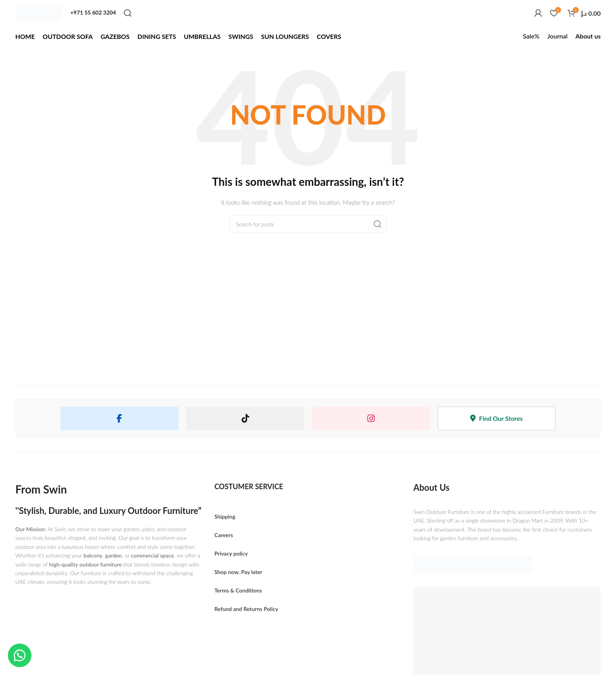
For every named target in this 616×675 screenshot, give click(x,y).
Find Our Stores (496, 418)
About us (588, 36)
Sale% (531, 36)
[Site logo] (39, 13)
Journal (557, 36)
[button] (20, 655)
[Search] (128, 13)
